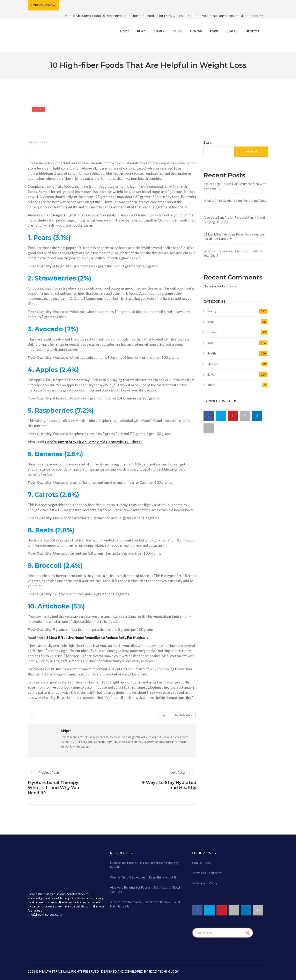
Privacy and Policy (205, 883)
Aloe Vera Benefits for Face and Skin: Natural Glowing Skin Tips (234, 220)
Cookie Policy (202, 863)
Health (211, 353)
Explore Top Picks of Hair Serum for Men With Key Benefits (235, 186)
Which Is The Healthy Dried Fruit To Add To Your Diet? (233, 253)
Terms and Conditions (207, 873)
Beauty (212, 311)
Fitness (212, 332)
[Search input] (221, 933)
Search (208, 143)
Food (39, 109)
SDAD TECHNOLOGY (163, 971)
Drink (210, 322)
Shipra (33, 142)
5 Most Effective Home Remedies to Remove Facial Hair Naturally (234, 236)
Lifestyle (213, 364)
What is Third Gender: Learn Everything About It (235, 203)
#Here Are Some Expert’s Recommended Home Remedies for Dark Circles (124, 16)
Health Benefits (183, 715)
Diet (163, 715)
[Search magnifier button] (248, 933)
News (210, 374)
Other (211, 385)
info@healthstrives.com (45, 915)
